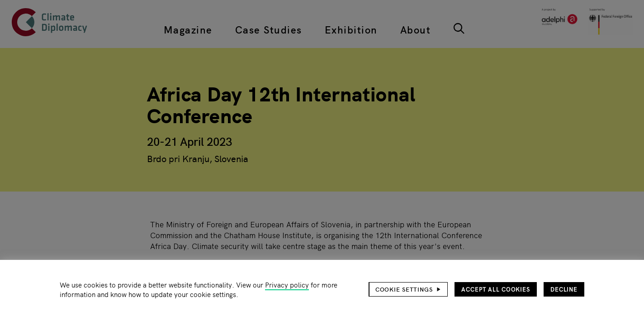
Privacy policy (287, 285)
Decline (564, 289)
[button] (408, 289)
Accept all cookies (496, 289)
